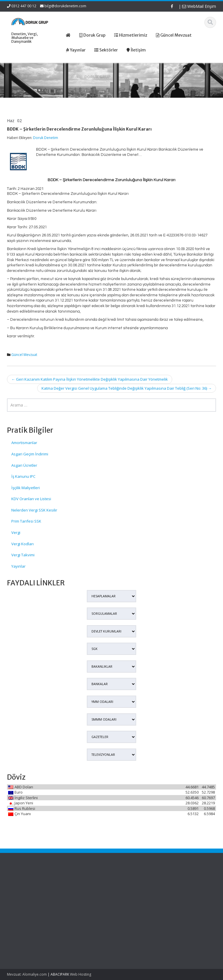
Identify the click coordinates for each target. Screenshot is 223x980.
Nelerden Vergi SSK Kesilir (34, 510)
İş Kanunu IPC (23, 476)
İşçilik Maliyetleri (26, 488)
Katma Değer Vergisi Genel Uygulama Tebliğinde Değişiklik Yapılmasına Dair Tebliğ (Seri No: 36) (127, 388)
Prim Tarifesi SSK (26, 521)
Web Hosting (81, 974)
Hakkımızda (108, 891)
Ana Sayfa (107, 885)
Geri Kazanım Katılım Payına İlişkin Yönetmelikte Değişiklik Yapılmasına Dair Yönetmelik (90, 379)
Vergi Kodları (23, 544)
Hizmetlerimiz (110, 896)
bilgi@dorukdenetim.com (65, 6)
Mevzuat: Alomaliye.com (27, 974)
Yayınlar (18, 566)
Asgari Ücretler (24, 465)
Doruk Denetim (46, 138)
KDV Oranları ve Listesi (31, 499)
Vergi (16, 532)
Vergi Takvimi (23, 555)
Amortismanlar (24, 443)
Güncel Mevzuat (24, 355)
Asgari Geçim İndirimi (30, 454)
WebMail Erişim (199, 6)
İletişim (104, 907)
